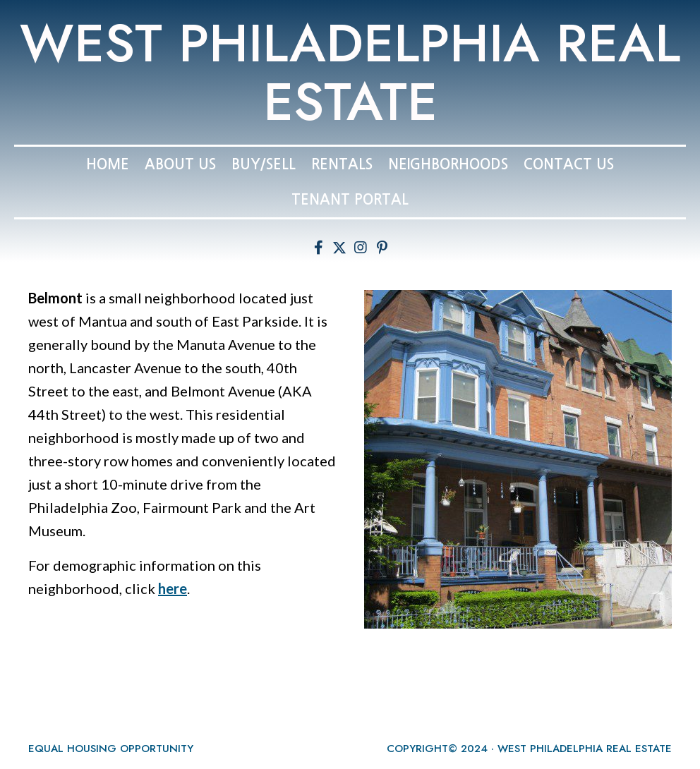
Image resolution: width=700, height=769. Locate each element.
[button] (318, 248)
